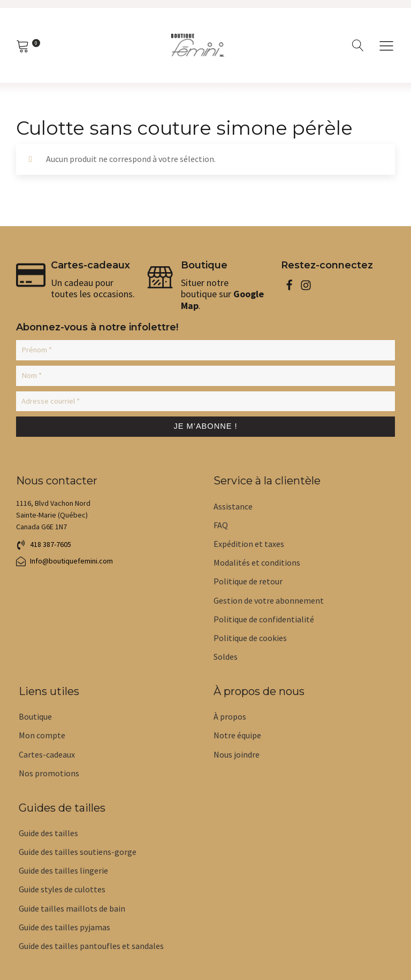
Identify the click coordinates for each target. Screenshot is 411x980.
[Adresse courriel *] (205, 399)
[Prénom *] (205, 350)
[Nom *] (205, 374)
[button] (44, 544)
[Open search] (358, 45)
